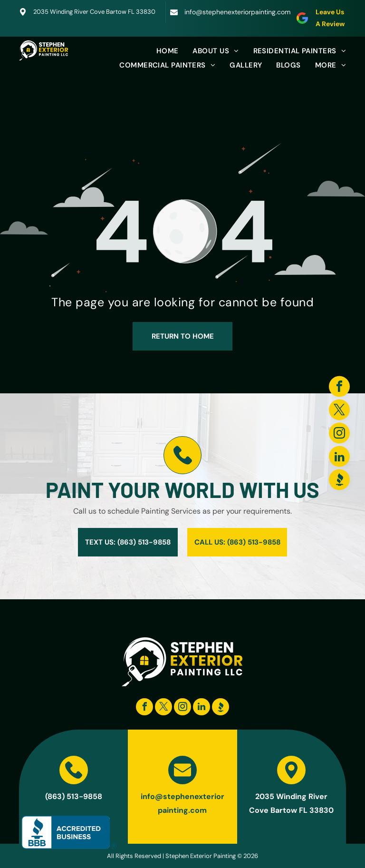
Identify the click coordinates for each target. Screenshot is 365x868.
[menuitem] (160, 51)
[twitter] (339, 411)
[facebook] (339, 387)
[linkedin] (339, 457)
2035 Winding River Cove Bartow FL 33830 (94, 12)
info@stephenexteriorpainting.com (237, 12)
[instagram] (339, 434)
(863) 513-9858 (74, 796)
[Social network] (339, 481)
